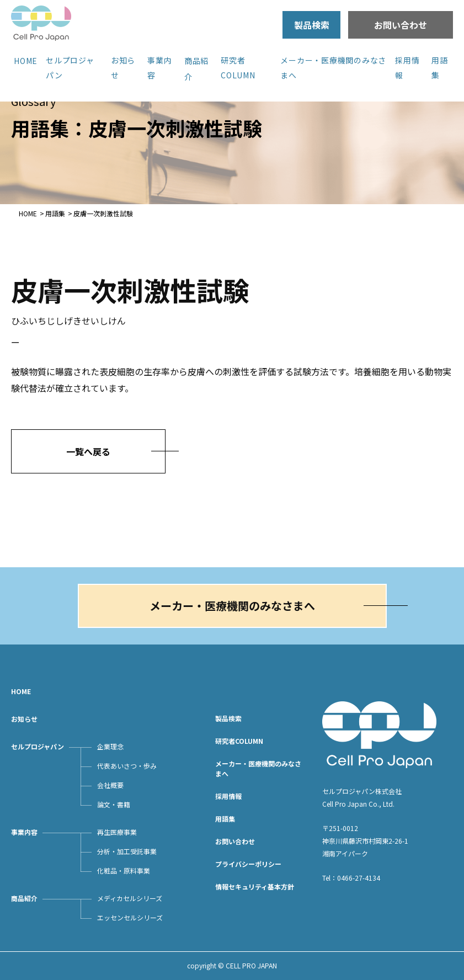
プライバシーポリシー (248, 864)
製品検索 (312, 25)
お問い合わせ (401, 25)
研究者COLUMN (239, 741)
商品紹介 (24, 898)
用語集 (55, 213)
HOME (26, 61)
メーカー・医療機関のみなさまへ (232, 606)
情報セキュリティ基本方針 (255, 886)
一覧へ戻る (88, 451)
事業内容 (24, 832)
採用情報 (228, 796)
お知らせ (24, 719)
